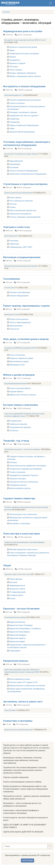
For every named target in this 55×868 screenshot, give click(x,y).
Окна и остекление (17, 355)
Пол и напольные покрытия (21, 201)
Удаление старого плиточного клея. (18, 574)
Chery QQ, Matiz (10, 710)
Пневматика (15, 122)
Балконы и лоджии (17, 63)
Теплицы (13, 462)
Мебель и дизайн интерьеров (19, 375)
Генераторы (14, 119)
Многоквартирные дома (20, 679)
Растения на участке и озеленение (24, 482)
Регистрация (27, 860)
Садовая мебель (16, 392)
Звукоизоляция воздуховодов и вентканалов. (21, 266)
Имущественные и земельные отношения (27, 686)
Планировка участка (18, 485)
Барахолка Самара (17, 642)
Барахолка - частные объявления (21, 609)
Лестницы (14, 67)
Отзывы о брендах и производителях (25, 217)
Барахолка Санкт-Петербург (21, 625)
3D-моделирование (18, 592)
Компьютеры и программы (18, 721)
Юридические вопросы (16, 661)
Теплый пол (14, 329)
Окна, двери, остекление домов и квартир (26, 339)
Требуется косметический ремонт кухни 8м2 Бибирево (24, 542)
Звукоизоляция (16, 326)
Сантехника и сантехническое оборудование (28, 174)
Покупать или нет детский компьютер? (19, 730)
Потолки (13, 204)
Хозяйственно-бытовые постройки (24, 54)
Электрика (14, 241)
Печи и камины (16, 70)
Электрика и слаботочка (17, 227)
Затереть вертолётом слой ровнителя (18, 193)
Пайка (12, 129)
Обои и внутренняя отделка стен (23, 210)
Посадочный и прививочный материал (26, 469)
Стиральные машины (18, 424)
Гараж (12, 50)
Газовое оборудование (19, 296)
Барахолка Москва (17, 622)
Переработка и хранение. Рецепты (24, 475)
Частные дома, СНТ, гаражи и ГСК (23, 682)
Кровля (12, 57)
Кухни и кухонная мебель (20, 388)
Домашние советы (17, 589)
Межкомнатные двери (19, 361)
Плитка (12, 207)
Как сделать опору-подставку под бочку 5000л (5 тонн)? (25, 40)
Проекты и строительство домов (23, 47)
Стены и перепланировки (20, 322)
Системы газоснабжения (20, 292)
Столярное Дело (16, 595)
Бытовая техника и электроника (21, 405)
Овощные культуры (18, 479)
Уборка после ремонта (19, 319)
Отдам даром (15, 651)
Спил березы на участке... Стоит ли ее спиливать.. (23, 449)
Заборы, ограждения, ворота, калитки (25, 76)
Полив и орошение (17, 472)
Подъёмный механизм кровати (16, 384)
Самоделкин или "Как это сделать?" (24, 116)
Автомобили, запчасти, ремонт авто (23, 702)
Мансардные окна (17, 365)
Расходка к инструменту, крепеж (23, 112)
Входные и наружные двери (21, 358)
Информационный (17, 586)
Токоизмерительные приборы (15, 617)
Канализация (15, 164)
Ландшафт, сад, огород (16, 441)
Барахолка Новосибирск (20, 632)
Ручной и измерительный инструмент (25, 100)
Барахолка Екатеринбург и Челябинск (25, 629)
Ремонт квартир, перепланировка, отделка (26, 306)
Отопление (14, 167)
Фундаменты (15, 60)
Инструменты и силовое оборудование (24, 86)
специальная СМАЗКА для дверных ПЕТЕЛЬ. (21, 348)
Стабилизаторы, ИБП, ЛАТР (21, 247)
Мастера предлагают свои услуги (23, 549)
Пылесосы (14, 431)
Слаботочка (14, 244)
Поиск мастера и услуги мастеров (22, 534)
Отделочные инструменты (20, 214)
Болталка (13, 582)
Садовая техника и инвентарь (19, 498)
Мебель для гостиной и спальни (23, 395)
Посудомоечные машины (20, 427)
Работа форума (16, 579)
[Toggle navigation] (51, 3)
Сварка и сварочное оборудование (24, 125)
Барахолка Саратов (17, 638)
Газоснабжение (12, 279)
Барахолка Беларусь (18, 635)
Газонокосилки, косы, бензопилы (23, 514)
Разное (12, 599)
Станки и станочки (17, 103)
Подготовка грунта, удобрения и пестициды (28, 466)
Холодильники (15, 421)
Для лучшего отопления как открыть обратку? (21, 154)
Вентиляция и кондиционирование (22, 257)
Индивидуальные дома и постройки (23, 31)
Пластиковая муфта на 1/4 (14, 95)
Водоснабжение (16, 161)
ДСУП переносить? (11, 236)
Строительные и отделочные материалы (25, 184)
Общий (7, 565)
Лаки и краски (15, 198)
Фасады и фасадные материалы (23, 73)
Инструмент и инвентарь (20, 524)
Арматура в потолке (12, 314)
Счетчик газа (9, 288)
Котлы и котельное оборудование (24, 171)
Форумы (6, 12)
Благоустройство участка (20, 488)
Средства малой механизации (22, 132)
